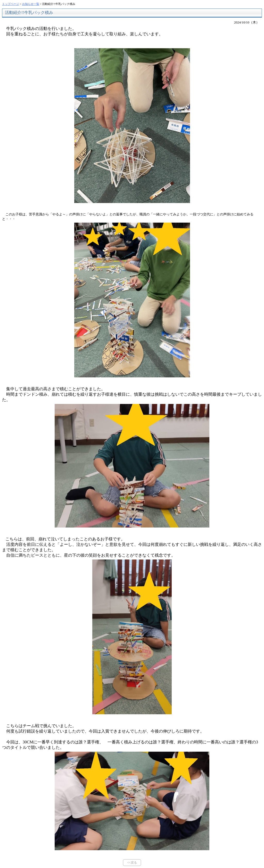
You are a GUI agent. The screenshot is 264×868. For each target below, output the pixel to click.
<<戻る (132, 863)
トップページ (11, 4)
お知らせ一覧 (31, 4)
